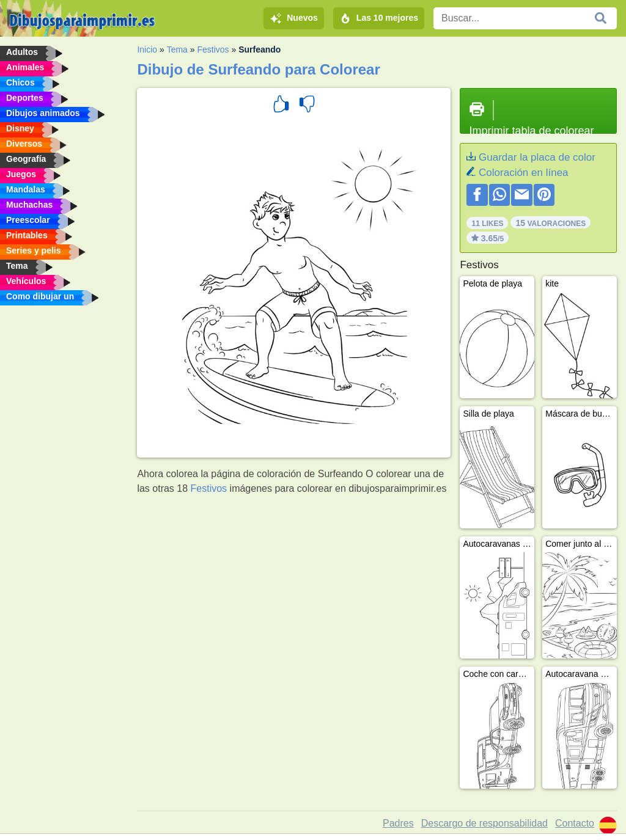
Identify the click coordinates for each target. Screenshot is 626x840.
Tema (177, 49)
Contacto (575, 823)
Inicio (147, 49)
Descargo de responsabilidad (484, 823)
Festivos (213, 49)
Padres (398, 823)
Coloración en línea (523, 173)
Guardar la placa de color (537, 157)
